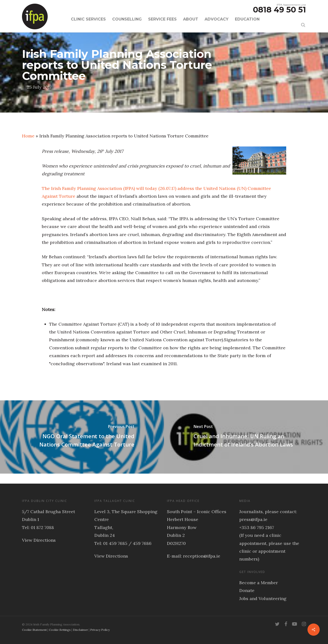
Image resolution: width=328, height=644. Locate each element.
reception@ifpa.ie (202, 556)
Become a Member (259, 583)
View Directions (39, 540)
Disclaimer (80, 630)
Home (28, 136)
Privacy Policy (100, 630)
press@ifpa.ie (253, 519)
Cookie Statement (34, 630)
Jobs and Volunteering (263, 598)
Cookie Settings (60, 630)
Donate (247, 590)
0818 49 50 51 (279, 10)
